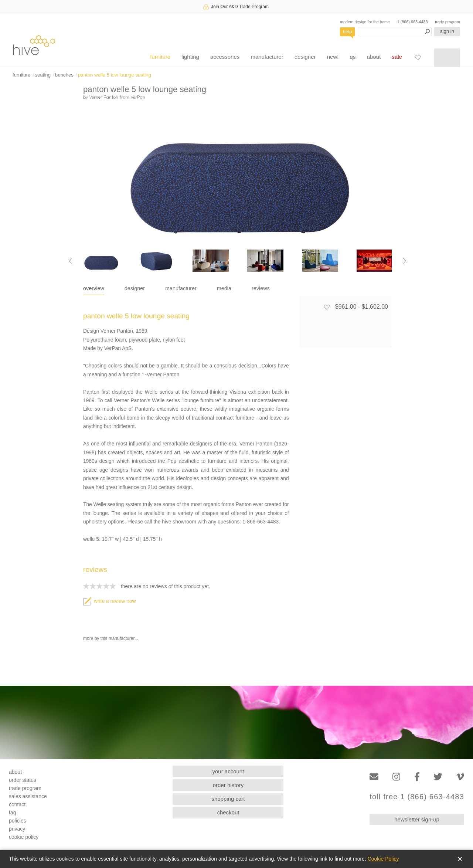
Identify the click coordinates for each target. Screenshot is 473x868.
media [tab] (224, 288)
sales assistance (28, 796)
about (374, 57)
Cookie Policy (383, 859)
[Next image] (405, 261)
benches (64, 75)
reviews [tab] (261, 288)
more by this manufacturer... (111, 638)
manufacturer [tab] (181, 288)
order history (228, 785)
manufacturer (267, 57)
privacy (17, 829)
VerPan (138, 97)
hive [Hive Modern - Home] (34, 45)
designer (305, 57)
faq (12, 813)
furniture (160, 57)
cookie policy (24, 837)
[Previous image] (70, 261)
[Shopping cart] (447, 58)
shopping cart (228, 799)
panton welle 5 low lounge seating (115, 75)
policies (18, 821)
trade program (448, 22)
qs (353, 57)
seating (43, 75)
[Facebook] (417, 777)
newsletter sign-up (417, 819)
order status (23, 780)
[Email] (374, 777)
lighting (190, 57)
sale (397, 57)
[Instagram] (396, 777)
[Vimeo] (460, 777)
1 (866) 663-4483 (413, 22)
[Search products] (395, 32)
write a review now (109, 601)
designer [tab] (135, 288)
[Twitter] (438, 777)
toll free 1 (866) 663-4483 (417, 797)
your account (228, 771)
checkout (228, 812)
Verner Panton (104, 97)
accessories (225, 57)
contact (17, 804)
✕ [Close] (460, 859)
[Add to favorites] (327, 307)
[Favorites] (418, 57)
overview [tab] (94, 288)
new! (333, 57)
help (348, 32)
